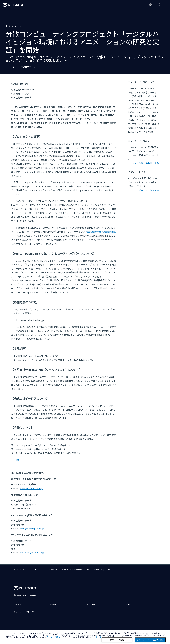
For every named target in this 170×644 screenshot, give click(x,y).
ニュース (18, 26)
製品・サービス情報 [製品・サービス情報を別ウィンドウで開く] (22, 612)
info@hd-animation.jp (32, 488)
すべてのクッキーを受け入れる (150, 640)
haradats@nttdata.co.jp (32, 553)
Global (26, 595)
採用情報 (91, 604)
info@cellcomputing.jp (32, 529)
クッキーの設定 (117, 640)
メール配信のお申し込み (147, 163)
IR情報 (53, 604)
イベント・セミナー (149, 190)
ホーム (8, 26)
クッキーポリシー (100, 637)
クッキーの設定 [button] (53, 637)
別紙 (17, 460)
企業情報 (18, 604)
